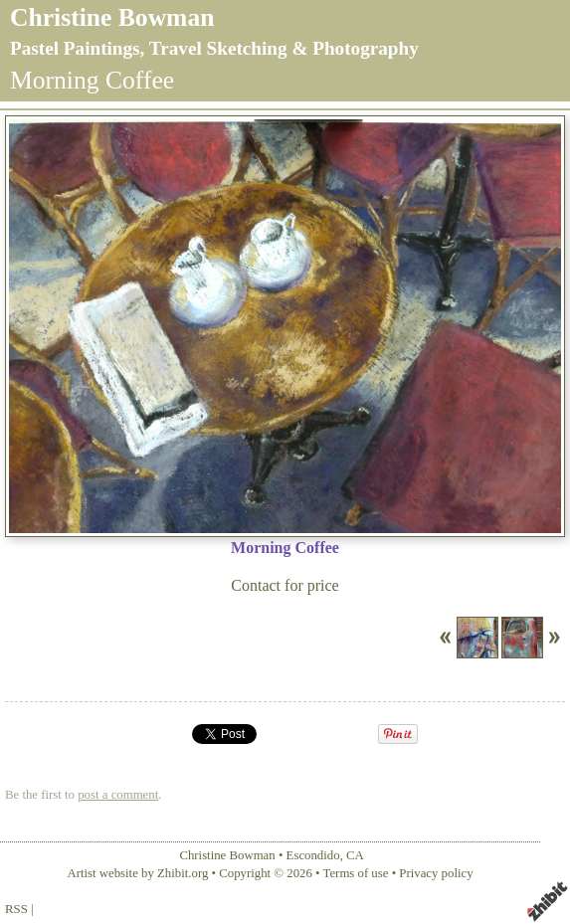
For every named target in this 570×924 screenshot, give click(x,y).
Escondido (313, 855)
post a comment (118, 795)
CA (355, 855)
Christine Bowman (112, 17)
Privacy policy (436, 873)
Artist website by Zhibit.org (137, 873)
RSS (16, 909)
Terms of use (356, 873)
